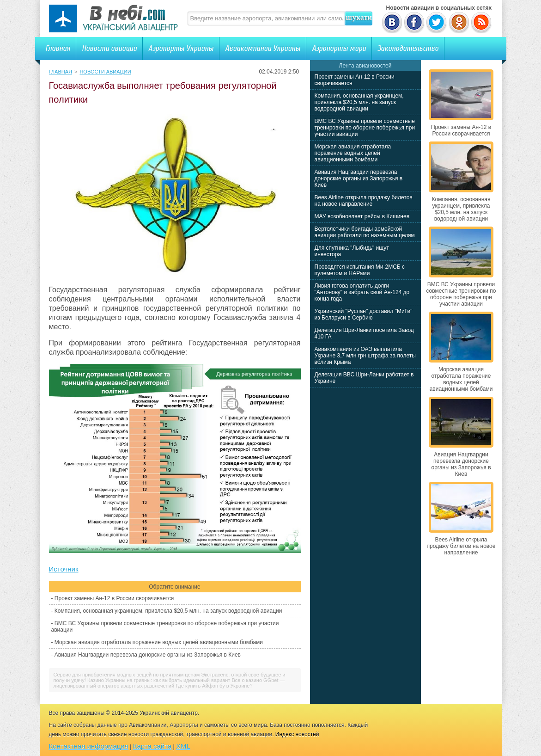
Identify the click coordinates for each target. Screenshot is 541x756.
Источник (64, 569)
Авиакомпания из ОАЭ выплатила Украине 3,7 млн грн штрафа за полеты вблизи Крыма (365, 356)
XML (183, 746)
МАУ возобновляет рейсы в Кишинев (362, 216)
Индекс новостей (297, 734)
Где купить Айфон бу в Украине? (214, 686)
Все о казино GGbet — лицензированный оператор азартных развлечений (169, 683)
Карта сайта (152, 746)
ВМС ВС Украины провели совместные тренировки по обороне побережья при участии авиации (365, 128)
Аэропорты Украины (181, 48)
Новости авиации (109, 48)
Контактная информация (89, 746)
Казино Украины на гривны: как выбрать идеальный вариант (159, 680)
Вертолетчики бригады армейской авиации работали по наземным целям (365, 232)
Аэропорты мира (339, 48)
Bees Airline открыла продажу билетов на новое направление (364, 201)
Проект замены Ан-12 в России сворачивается (114, 598)
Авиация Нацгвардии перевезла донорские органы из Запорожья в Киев (148, 655)
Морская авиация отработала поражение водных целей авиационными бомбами (159, 642)
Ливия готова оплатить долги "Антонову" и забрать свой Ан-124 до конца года (362, 292)
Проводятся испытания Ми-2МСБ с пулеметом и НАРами (360, 270)
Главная (58, 48)
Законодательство (408, 48)
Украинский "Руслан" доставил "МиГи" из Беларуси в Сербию (364, 314)
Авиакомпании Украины (263, 48)
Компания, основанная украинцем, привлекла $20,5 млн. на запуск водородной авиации (168, 611)
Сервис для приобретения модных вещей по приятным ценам (127, 675)
